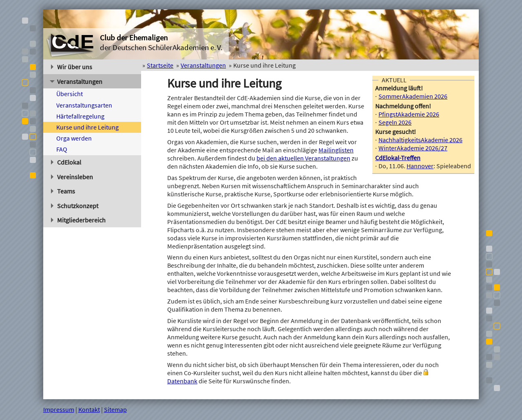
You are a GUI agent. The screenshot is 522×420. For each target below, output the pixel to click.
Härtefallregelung (80, 116)
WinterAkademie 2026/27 (413, 148)
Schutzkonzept (75, 206)
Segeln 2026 (395, 122)
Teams (63, 191)
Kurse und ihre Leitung (87, 127)
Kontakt (89, 409)
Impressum (59, 409)
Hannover (420, 166)
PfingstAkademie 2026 (409, 114)
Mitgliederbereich (79, 220)
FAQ (62, 149)
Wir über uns (72, 67)
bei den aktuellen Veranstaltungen (303, 158)
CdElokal (66, 162)
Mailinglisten (336, 150)
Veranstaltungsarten (84, 105)
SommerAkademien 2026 (413, 96)
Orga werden (74, 138)
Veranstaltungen (76, 81)
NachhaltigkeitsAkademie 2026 (420, 140)
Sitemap (115, 409)
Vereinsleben (72, 177)
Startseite (160, 65)
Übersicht (70, 94)
